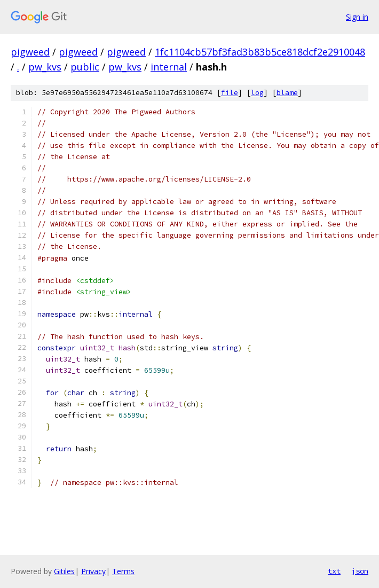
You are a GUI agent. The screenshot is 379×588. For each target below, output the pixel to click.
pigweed (30, 52)
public (85, 67)
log (257, 93)
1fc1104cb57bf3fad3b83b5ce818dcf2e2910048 (260, 52)
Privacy (93, 571)
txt (334, 571)
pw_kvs (45, 67)
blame (287, 93)
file (230, 93)
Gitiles (64, 571)
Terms (123, 571)
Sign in (357, 17)
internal (169, 67)
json (360, 571)
